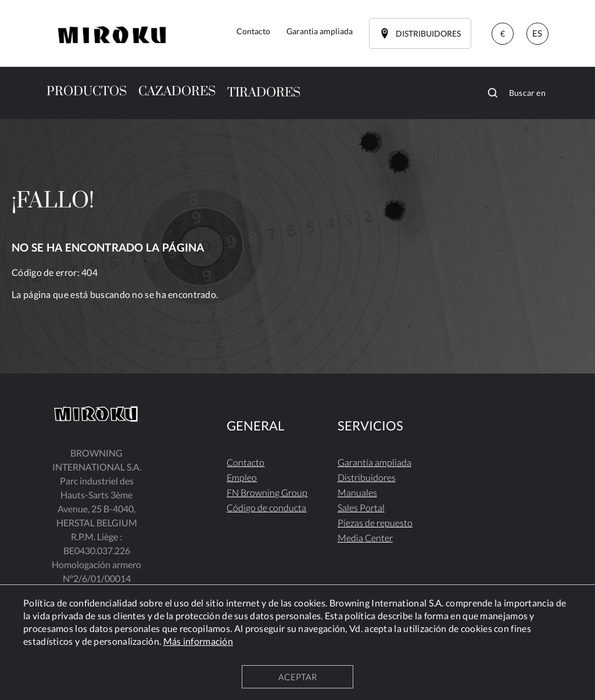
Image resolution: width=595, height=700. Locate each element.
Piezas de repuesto (375, 523)
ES (537, 33)
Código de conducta (266, 507)
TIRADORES (264, 93)
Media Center (365, 538)
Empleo (242, 477)
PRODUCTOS (87, 91)
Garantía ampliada (374, 462)
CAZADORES (177, 91)
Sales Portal (361, 507)
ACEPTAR (297, 677)
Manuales (357, 492)
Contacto (245, 462)
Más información (198, 641)
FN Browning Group (267, 492)
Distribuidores (367, 477)
